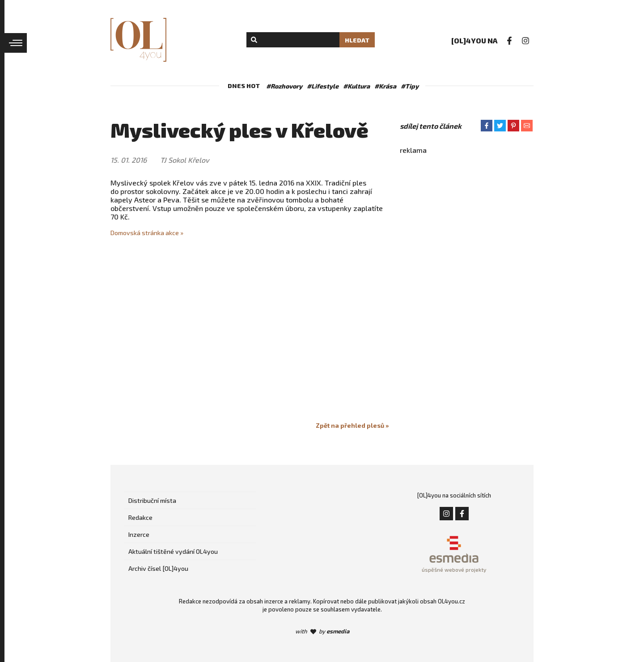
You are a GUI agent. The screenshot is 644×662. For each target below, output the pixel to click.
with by (322, 631)
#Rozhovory (284, 86)
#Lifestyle (323, 86)
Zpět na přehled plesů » (352, 425)
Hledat (357, 40)
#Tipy (410, 86)
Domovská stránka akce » (147, 233)
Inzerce (139, 534)
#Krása (385, 86)
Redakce (140, 517)
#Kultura (356, 86)
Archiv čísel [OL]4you (158, 568)
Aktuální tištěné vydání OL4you (173, 551)
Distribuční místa (152, 500)
